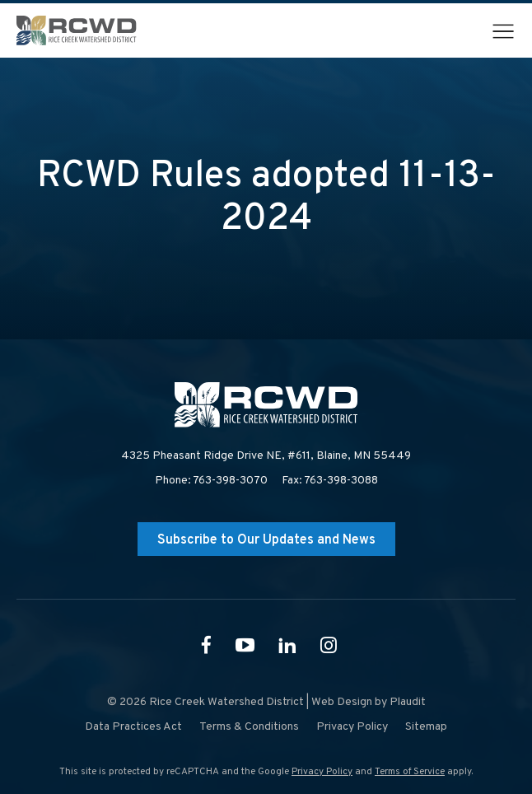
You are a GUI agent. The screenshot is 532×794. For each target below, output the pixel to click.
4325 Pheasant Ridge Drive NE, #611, (266, 456)
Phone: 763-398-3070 (211, 481)
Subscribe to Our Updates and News (266, 540)
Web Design (342, 702)
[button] (503, 31)
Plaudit (408, 702)
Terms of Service (410, 772)
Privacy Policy (322, 772)
